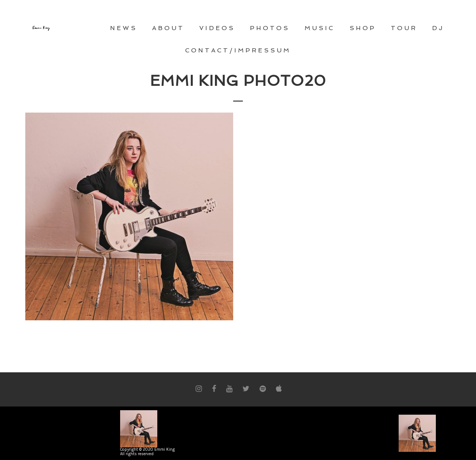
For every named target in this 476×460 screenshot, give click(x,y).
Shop (363, 28)
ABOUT (168, 28)
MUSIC (320, 28)
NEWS (124, 28)
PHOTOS (270, 28)
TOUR (404, 28)
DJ (438, 28)
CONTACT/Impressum (238, 50)
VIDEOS (217, 28)
